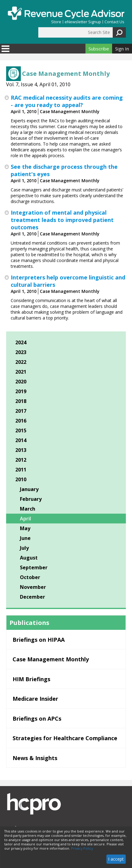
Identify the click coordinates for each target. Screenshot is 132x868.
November (33, 587)
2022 (21, 362)
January (29, 489)
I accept (116, 859)
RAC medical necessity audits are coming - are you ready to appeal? (67, 101)
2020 (21, 382)
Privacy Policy (82, 848)
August (29, 558)
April (25, 519)
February (31, 499)
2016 (21, 421)
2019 (21, 391)
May (25, 528)
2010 (21, 479)
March (28, 509)
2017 (21, 411)
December (32, 597)
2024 (21, 342)
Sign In (122, 49)
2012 (21, 460)
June (25, 538)
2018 (21, 401)
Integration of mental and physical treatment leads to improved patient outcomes (62, 220)
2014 (21, 440)
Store (56, 22)
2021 (21, 372)
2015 (21, 430)
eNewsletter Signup (83, 22)
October (30, 577)
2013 (21, 450)
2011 (21, 470)
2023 (21, 352)
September (34, 567)
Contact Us (114, 22)
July (24, 548)
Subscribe (99, 49)
